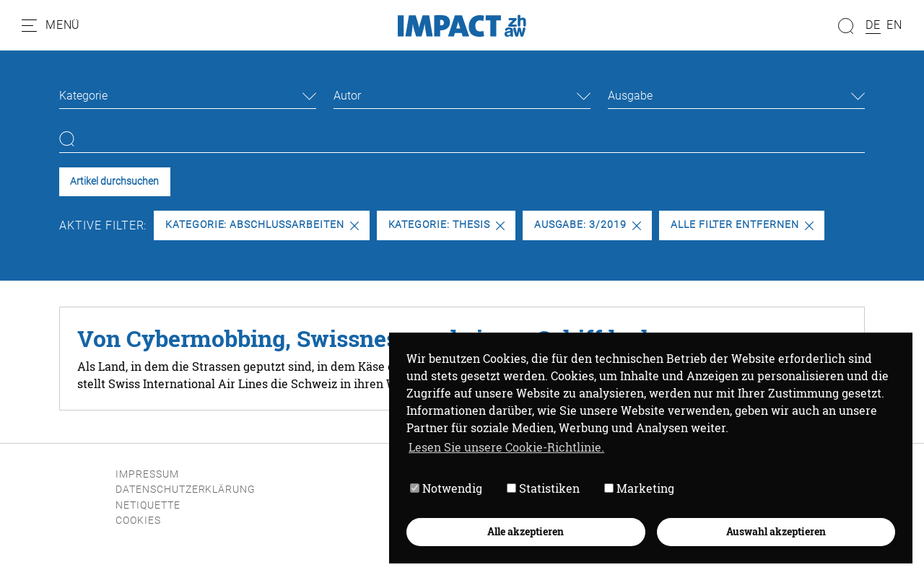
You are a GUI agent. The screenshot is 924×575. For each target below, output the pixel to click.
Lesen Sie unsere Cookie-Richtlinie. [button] (506, 447)
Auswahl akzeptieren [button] (776, 531)
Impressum (147, 474)
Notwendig (446, 488)
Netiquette (148, 505)
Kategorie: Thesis (446, 225)
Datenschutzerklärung (186, 490)
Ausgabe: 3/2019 (588, 225)
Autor (347, 96)
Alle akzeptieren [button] (526, 531)
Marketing (639, 488)
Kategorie (83, 96)
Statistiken (543, 488)
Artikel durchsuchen (114, 181)
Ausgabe (630, 96)
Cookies (138, 521)
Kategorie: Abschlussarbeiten (262, 225)
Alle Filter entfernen (742, 225)
